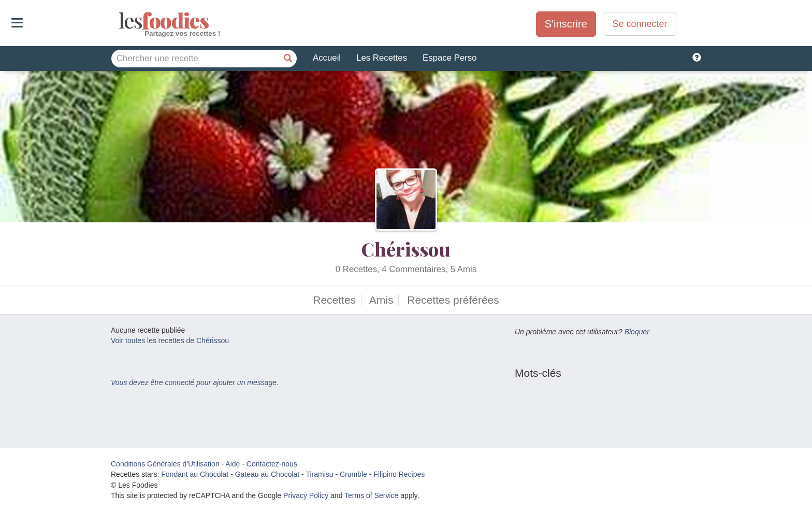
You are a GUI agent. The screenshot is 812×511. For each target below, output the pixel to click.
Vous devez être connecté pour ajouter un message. (195, 382)
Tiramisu (319, 474)
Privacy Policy (306, 495)
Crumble (353, 474)
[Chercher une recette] (288, 59)
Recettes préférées (453, 300)
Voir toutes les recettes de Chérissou (170, 340)
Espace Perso (450, 58)
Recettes (334, 300)
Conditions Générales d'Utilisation (165, 464)
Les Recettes (382, 58)
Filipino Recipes (399, 474)
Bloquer (637, 332)
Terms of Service (371, 495)
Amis (381, 300)
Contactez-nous (272, 464)
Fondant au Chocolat (195, 474)
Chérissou (406, 249)
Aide (233, 464)
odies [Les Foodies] (120, 21)
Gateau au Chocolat (267, 474)
